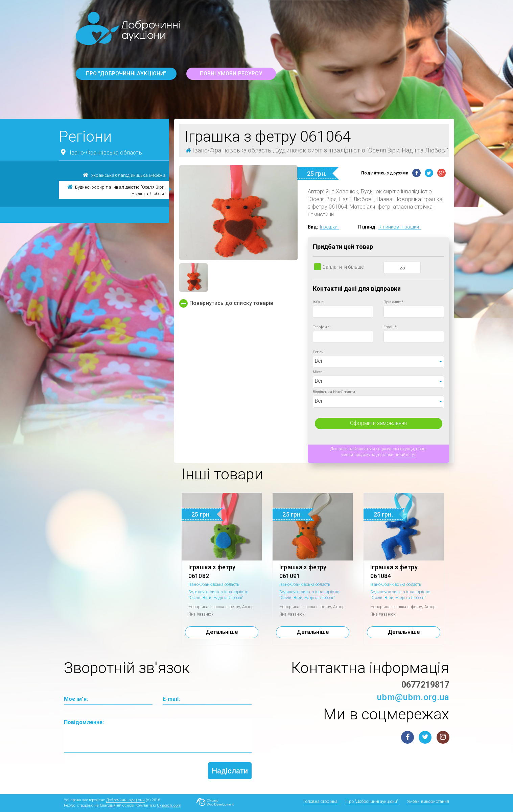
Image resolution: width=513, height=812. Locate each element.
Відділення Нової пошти (334, 392)
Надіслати (230, 771)
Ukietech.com (169, 805)
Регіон (318, 352)
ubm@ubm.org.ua (413, 697)
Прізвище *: (394, 302)
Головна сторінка (321, 801)
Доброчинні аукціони (125, 800)
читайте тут (405, 455)
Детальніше (222, 632)
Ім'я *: (318, 302)
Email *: (390, 327)
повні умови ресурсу (231, 74)
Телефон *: (322, 327)
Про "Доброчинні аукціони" (126, 74)
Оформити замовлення (378, 423)
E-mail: (171, 699)
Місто (318, 372)
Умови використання (428, 801)
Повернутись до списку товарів (226, 303)
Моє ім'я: (76, 699)
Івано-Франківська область (100, 152)
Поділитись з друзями (385, 173)
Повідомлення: (84, 722)
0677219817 (425, 685)
